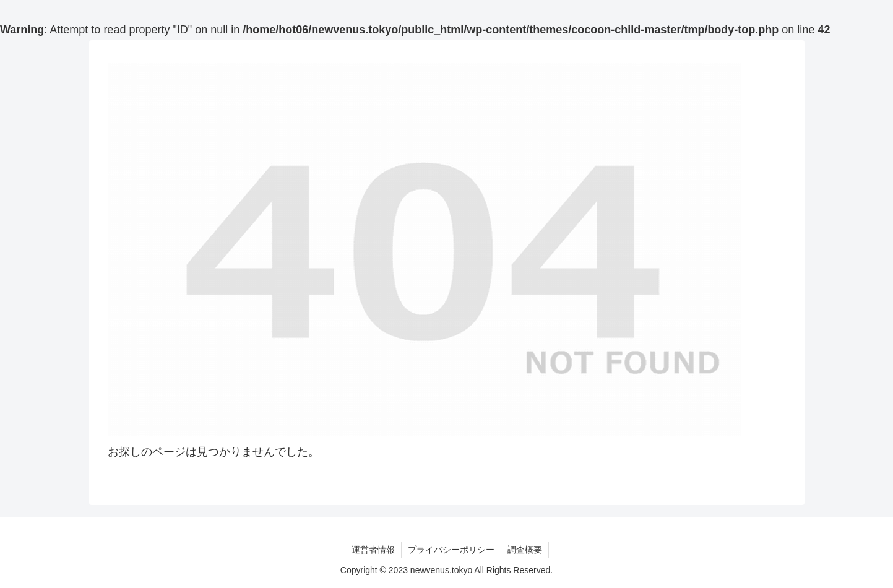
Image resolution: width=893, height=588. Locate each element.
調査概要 (525, 550)
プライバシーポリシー (451, 550)
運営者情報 (373, 550)
